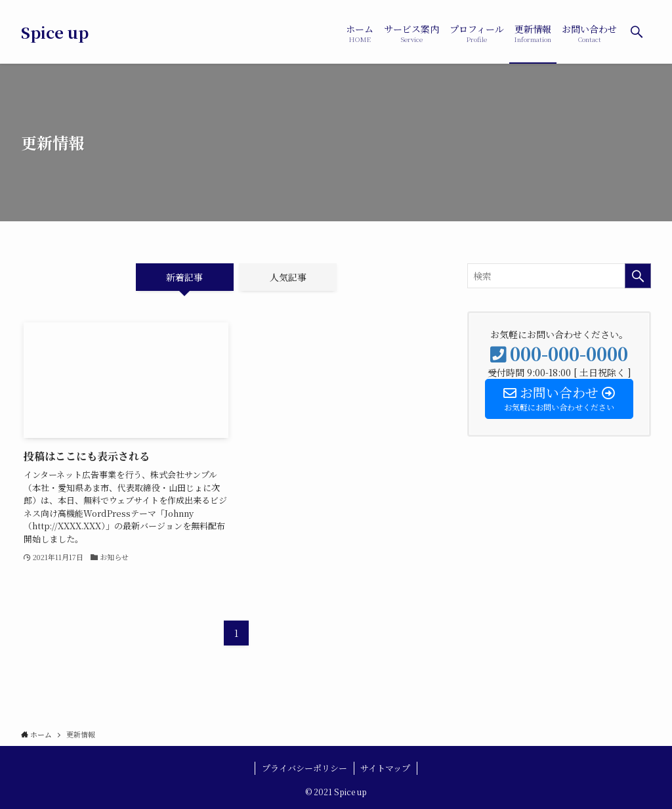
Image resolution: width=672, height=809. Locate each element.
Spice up (55, 32)
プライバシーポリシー (304, 768)
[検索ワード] (559, 276)
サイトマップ (385, 768)
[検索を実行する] (638, 276)
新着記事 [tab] (184, 277)
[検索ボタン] (637, 32)
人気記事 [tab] (288, 277)
